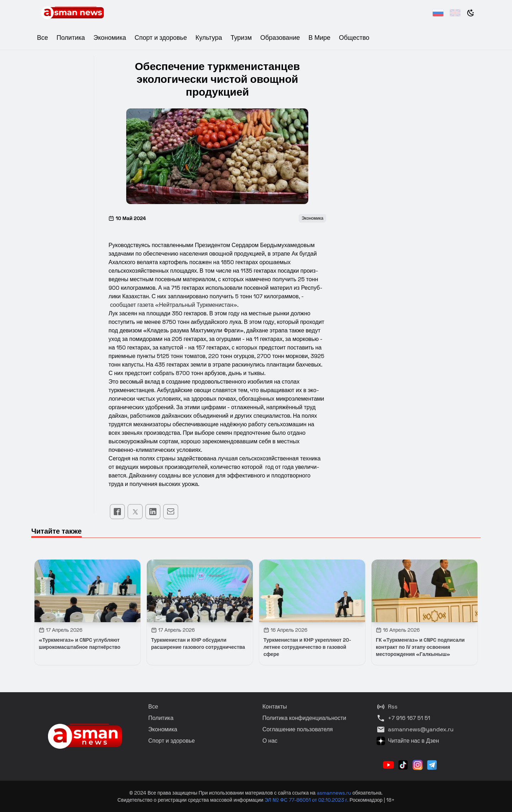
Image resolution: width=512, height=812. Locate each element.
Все (42, 38)
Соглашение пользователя (298, 729)
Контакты (275, 707)
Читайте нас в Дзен (408, 741)
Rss (387, 707)
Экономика (110, 38)
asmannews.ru (334, 793)
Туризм (241, 38)
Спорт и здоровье (161, 38)
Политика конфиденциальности (304, 718)
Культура (209, 38)
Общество (354, 38)
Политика (71, 38)
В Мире (320, 38)
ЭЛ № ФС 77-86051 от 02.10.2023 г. (307, 800)
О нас (270, 741)
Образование (280, 38)
